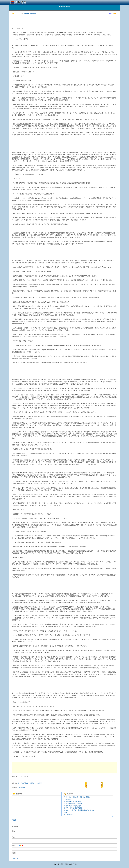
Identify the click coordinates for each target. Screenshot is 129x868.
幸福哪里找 (68, 799)
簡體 (110, 13)
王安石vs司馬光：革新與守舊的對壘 (30, 783)
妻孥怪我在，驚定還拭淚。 (73, 801)
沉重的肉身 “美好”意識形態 (73, 804)
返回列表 (15, 858)
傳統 (115, 13)
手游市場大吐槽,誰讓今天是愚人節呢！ (77, 797)
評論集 (14, 820)
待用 (66, 812)
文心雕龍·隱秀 (69, 815)
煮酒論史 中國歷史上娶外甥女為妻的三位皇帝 (79, 810)
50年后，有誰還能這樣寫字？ (74, 808)
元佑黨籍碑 (21, 788)
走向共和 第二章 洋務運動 (73, 806)
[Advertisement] (46, 21)
